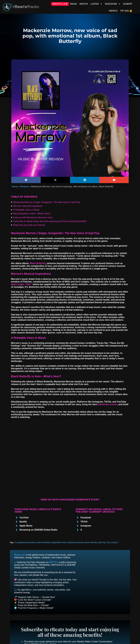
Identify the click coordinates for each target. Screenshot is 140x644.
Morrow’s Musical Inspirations (28, 206)
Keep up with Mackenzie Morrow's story (33, 217)
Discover (113, 4)
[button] (26, 180)
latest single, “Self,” (22, 284)
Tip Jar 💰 (126, 11)
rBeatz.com (20, 555)
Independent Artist (58, 542)
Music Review (91, 542)
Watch (84, 4)
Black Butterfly (38, 263)
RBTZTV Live (60, 4)
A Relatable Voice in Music (26, 210)
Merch (113, 11)
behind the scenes (107, 404)
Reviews (24, 187)
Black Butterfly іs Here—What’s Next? (32, 214)
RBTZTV (54, 562)
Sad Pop (102, 542)
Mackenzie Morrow (76, 542)
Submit (128, 4)
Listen (96, 4)
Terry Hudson (112, 542)
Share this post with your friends (29, 225)
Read (73, 4)
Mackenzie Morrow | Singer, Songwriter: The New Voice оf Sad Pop (47, 202)
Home (15, 187)
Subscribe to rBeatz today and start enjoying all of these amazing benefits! (50, 221)
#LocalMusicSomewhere (25, 542)
